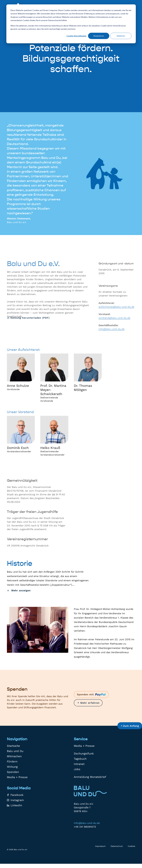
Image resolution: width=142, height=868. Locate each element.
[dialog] (71, 24)
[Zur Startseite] (90, 791)
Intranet (79, 764)
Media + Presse (17, 777)
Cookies (131, 846)
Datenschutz (117, 846)
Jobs (77, 769)
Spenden (13, 772)
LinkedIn (14, 805)
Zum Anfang (130, 726)
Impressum (100, 846)
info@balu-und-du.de (87, 823)
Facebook (15, 795)
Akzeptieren (99, 36)
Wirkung (12, 767)
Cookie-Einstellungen (76, 36)
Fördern (12, 761)
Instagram (15, 800)
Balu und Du (15, 751)
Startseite (13, 746)
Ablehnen (121, 36)
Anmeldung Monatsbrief (90, 777)
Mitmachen (14, 756)
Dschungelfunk (84, 754)
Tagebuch (80, 759)
